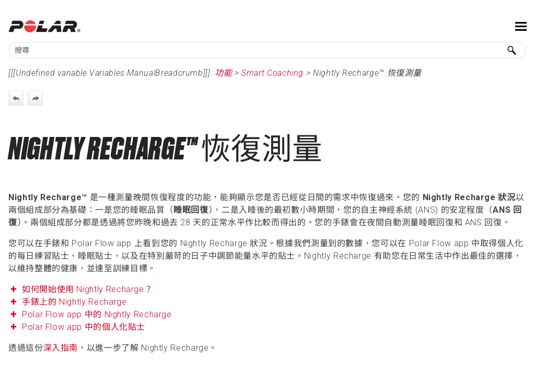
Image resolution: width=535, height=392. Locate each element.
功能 (223, 73)
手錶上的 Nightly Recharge (74, 302)
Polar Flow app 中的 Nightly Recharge (97, 314)
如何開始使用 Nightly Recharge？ (89, 289)
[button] (512, 50)
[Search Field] (267, 50)
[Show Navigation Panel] (521, 26)
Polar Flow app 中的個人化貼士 (84, 327)
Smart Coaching (272, 73)
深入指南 (61, 348)
